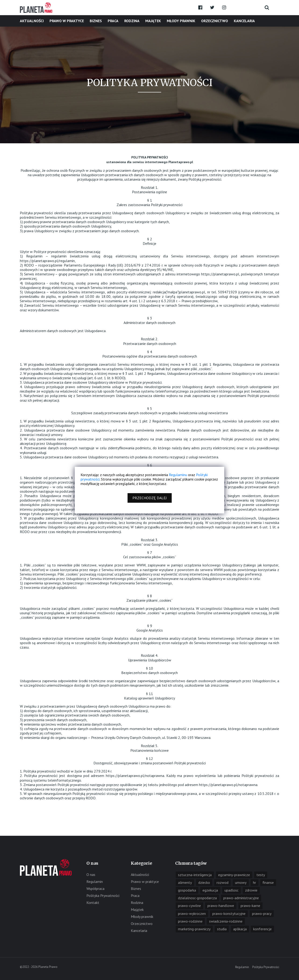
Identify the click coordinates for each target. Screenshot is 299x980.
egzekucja (210, 890)
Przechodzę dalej (150, 498)
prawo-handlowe (221, 906)
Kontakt (93, 903)
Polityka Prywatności (103, 896)
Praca (113, 21)
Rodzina (132, 21)
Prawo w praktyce (67, 21)
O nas (91, 875)
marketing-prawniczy (194, 929)
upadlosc (231, 890)
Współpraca (95, 889)
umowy (241, 882)
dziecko (204, 882)
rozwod (222, 882)
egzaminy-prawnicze (234, 875)
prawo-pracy (262, 913)
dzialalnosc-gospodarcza (197, 898)
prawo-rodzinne (190, 921)
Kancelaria (244, 21)
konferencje (262, 929)
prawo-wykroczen (192, 913)
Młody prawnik (181, 21)
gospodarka (187, 890)
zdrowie (251, 890)
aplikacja (240, 929)
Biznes (96, 21)
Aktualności (32, 21)
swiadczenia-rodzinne (226, 921)
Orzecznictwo (215, 21)
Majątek (153, 21)
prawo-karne (250, 906)
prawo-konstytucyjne (229, 913)
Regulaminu (178, 475)
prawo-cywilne (189, 906)
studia (222, 929)
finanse (268, 882)
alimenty (185, 882)
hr (255, 882)
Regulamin (95, 882)
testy (261, 875)
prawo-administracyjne (241, 898)
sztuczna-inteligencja (195, 875)
